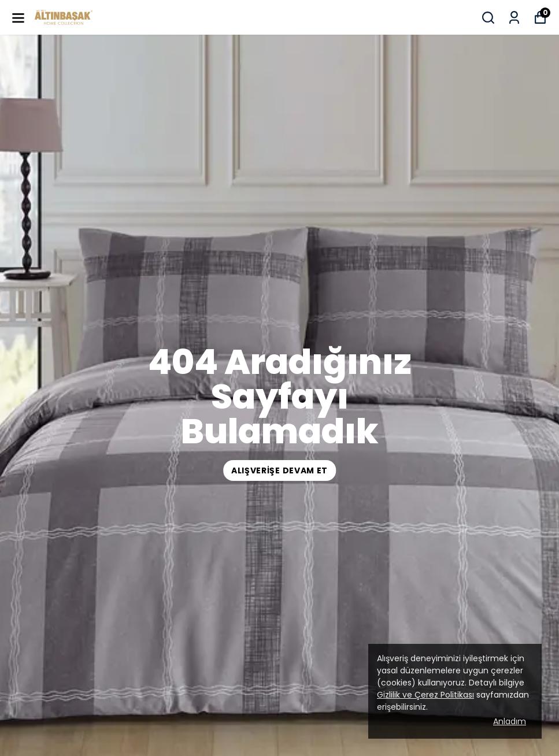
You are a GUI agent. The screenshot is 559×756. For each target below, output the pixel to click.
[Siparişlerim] (514, 18)
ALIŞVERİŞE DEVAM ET (279, 470)
